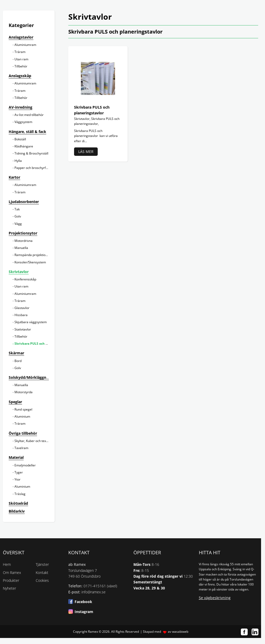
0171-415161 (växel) (100, 586)
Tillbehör (21, 66)
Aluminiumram (25, 45)
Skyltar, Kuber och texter (32, 441)
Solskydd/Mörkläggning (30, 377)
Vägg (18, 224)
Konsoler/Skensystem (30, 262)
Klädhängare (24, 146)
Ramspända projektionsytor (35, 255)
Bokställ (20, 139)
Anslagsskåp (20, 76)
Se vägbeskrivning (215, 598)
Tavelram (21, 448)
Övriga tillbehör (23, 433)
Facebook (83, 602)
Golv (18, 216)
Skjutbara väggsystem (31, 322)
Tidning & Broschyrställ (31, 153)
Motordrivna (24, 241)
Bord (18, 361)
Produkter (11, 580)
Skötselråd (18, 503)
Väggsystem (23, 122)
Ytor (17, 479)
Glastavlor (22, 308)
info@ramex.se (93, 592)
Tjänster (42, 564)
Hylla (18, 161)
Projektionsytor (23, 233)
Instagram (84, 612)
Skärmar (16, 353)
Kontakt (42, 573)
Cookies (42, 580)
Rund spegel (23, 409)
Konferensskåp (25, 279)
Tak (17, 209)
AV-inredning (20, 107)
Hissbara (21, 315)
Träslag (20, 494)
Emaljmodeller (25, 465)
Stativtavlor (23, 329)
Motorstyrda (24, 392)
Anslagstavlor (21, 37)
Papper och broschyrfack (33, 168)
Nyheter (9, 588)
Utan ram (21, 59)
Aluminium (22, 416)
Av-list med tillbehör (29, 115)
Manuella (21, 248)
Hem (7, 564)
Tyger (19, 472)
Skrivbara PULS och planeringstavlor (43, 344)
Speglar (15, 402)
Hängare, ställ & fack (27, 132)
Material (16, 457)
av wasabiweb (178, 632)
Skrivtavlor (19, 272)
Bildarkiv (17, 511)
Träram (20, 52)
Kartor (14, 177)
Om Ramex (12, 573)
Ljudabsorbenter (24, 202)
